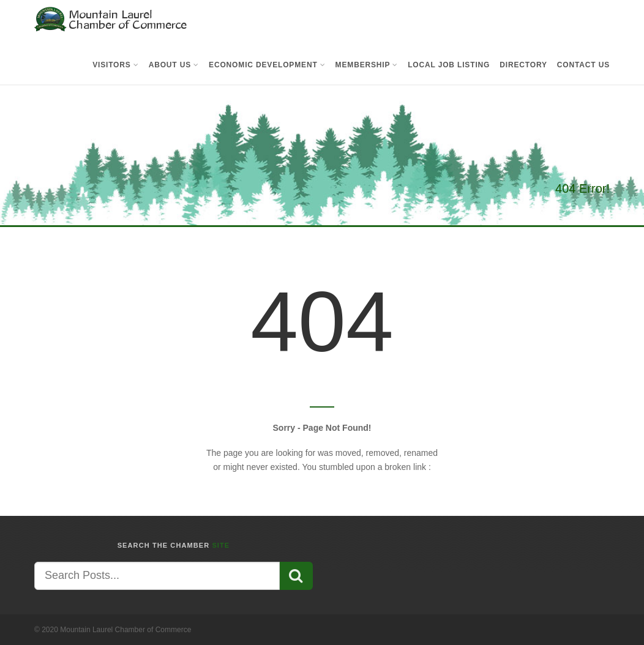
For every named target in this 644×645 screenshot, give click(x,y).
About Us (174, 65)
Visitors (116, 65)
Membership (367, 65)
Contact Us (583, 65)
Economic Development (267, 65)
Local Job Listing (449, 65)
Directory (523, 65)
